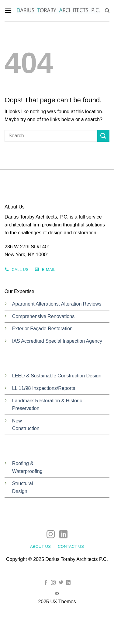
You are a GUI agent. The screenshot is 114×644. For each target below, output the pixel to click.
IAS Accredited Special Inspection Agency (57, 341)
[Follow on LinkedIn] (63, 535)
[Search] (107, 11)
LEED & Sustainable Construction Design (57, 376)
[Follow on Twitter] (61, 583)
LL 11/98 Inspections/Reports (44, 388)
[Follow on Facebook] (46, 583)
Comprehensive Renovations (43, 316)
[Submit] (103, 136)
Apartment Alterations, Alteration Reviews (57, 304)
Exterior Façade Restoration (42, 329)
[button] (8, 10)
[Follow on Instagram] (51, 535)
